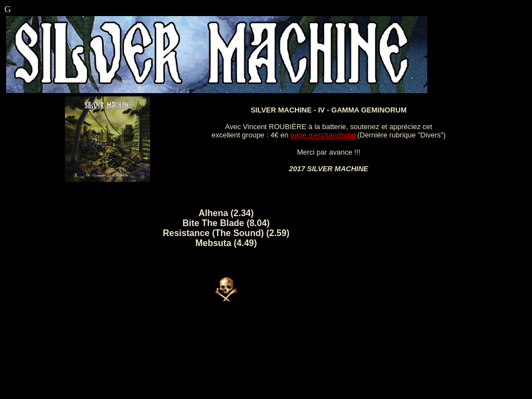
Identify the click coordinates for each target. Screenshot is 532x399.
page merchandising (323, 135)
